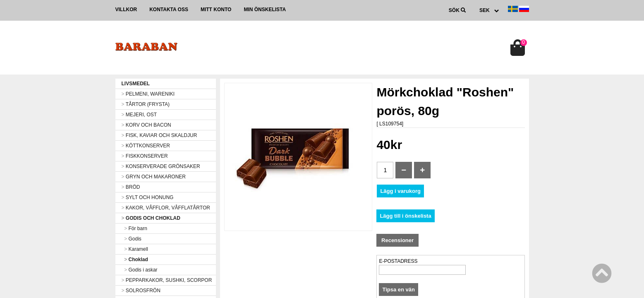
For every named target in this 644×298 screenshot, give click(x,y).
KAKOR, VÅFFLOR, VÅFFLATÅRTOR (166, 208)
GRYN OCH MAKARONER (154, 177)
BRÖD (131, 187)
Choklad (135, 260)
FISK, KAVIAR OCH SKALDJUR (159, 135)
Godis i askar (140, 270)
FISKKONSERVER (145, 156)
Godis (132, 239)
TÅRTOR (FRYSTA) (146, 104)
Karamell (135, 249)
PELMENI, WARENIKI (148, 94)
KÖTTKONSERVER (146, 146)
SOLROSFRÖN (141, 291)
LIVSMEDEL (136, 84)
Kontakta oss (169, 10)
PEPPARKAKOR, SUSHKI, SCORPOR (167, 280)
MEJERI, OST (139, 115)
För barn (134, 228)
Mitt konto (216, 10)
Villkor (126, 10)
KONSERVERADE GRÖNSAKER (161, 166)
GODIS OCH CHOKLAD (151, 218)
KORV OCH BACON (146, 125)
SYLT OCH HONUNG (148, 197)
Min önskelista (265, 10)
